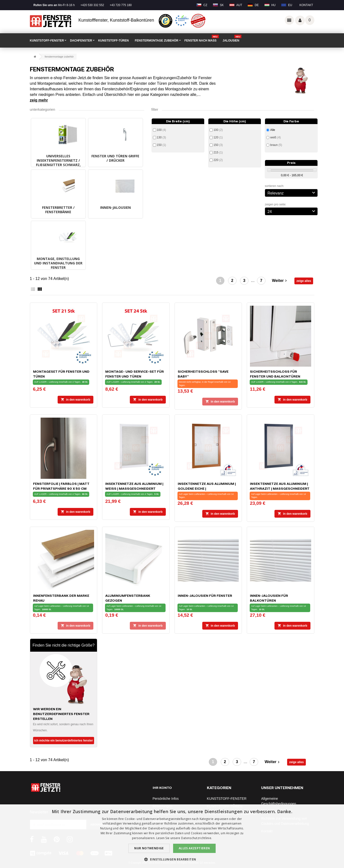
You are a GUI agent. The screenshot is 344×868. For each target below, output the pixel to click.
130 (161, 137)
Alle (273, 130)
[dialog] (172, 836)
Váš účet (300, 20)
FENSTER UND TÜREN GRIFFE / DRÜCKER (115, 158)
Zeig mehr (39, 100)
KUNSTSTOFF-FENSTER (47, 41)
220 (218, 160)
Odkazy (289, 20)
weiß (275, 137)
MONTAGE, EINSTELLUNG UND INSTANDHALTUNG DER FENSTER (58, 263)
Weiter (280, 281)
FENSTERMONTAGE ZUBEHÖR (156, 41)
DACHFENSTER (81, 41)
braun (276, 145)
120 (218, 137)
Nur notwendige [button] (149, 848)
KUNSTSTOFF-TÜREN (114, 41)
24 (292, 211)
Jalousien (232, 39)
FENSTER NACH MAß (202, 39)
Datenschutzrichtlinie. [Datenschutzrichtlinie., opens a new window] (197, 838)
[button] (172, 859)
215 (218, 152)
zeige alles (304, 281)
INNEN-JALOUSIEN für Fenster (205, 595)
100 (161, 130)
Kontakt (306, 5)
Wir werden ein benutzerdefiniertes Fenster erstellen (61, 714)
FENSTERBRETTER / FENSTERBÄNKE (58, 210)
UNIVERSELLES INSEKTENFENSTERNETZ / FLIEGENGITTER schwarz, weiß (58, 163)
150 (161, 145)
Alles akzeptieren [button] (194, 848)
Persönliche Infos (166, 799)
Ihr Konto (162, 788)
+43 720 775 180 (121, 5)
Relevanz (292, 193)
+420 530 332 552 (92, 5)
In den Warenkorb (75, 400)
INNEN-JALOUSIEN (115, 207)
